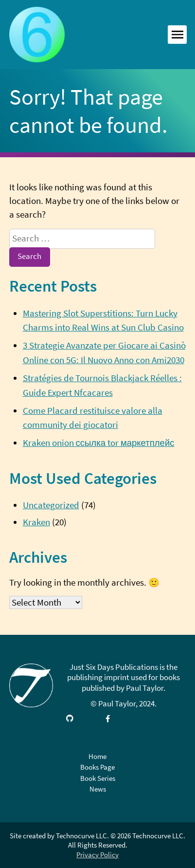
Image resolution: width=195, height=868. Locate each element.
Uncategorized (51, 505)
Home (97, 756)
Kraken (36, 522)
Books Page (97, 767)
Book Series (98, 778)
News (98, 789)
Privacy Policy (97, 855)
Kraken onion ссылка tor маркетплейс (99, 443)
